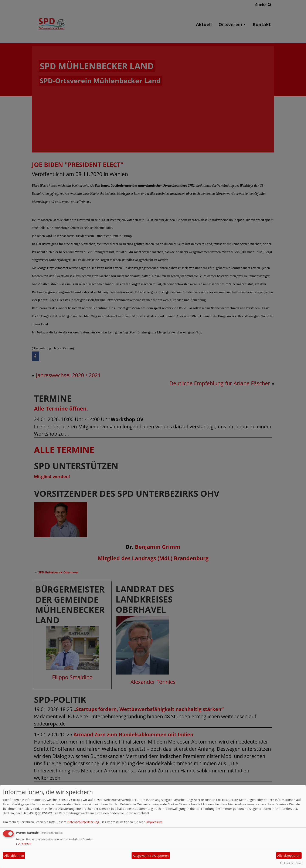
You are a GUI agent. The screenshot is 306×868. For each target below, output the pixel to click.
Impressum (154, 822)
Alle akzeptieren (289, 856)
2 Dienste (24, 844)
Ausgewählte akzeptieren (151, 856)
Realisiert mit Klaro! (291, 863)
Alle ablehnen (14, 856)
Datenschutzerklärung (83, 822)
